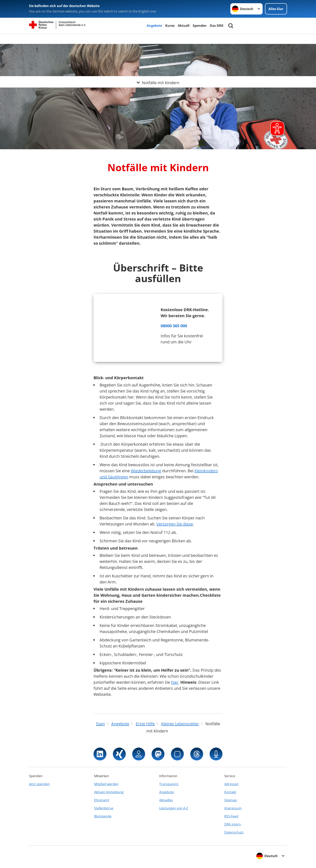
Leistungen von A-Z (174, 808)
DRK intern (233, 824)
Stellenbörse (104, 808)
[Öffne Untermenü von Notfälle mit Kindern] (158, 39)
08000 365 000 (174, 326)
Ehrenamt (102, 800)
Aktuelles (166, 800)
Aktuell (184, 26)
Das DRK (217, 26)
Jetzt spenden (39, 784)
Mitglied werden (106, 784)
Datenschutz (234, 832)
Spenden (200, 26)
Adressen (231, 784)
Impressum (233, 808)
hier (175, 682)
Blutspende (103, 816)
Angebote (154, 26)
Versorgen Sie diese (175, 524)
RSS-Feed (231, 816)
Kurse (170, 26)
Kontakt (230, 792)
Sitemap (231, 800)
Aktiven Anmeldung (109, 792)
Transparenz (169, 784)
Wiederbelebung (146, 471)
